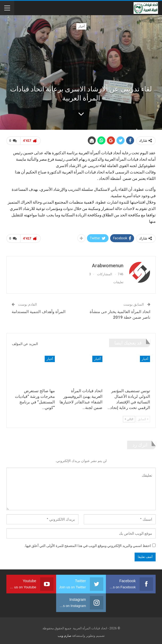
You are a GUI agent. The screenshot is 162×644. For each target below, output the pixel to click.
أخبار (81, 26)
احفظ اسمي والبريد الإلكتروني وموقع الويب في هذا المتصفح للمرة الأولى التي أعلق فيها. (88, 546)
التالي (129, 419)
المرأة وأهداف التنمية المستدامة (39, 312)
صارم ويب (65, 636)
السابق (143, 419)
